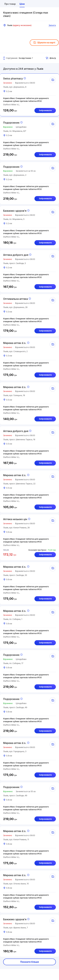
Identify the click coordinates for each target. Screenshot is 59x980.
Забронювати (45, 110)
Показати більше (30, 962)
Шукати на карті (44, 43)
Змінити (52, 25)
